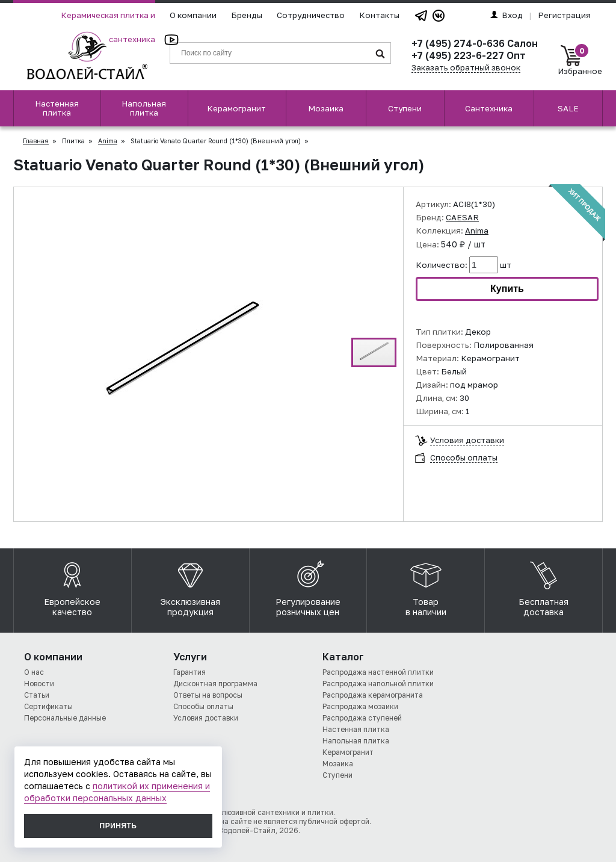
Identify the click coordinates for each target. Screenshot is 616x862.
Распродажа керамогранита (373, 695)
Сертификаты (48, 706)
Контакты (379, 15)
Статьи (37, 695)
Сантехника (489, 108)
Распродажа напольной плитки (378, 684)
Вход (507, 15)
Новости (39, 684)
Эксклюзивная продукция (190, 586)
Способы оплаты (464, 458)
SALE (568, 108)
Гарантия (189, 672)
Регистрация (564, 15)
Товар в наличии (426, 586)
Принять (119, 826)
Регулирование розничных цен (308, 586)
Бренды (247, 15)
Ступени (405, 108)
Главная (36, 141)
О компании (193, 15)
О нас (34, 672)
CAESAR (462, 217)
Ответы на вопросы (208, 695)
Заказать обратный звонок (466, 67)
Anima (108, 141)
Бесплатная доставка (544, 586)
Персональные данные (65, 718)
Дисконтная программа (215, 684)
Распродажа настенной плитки (378, 672)
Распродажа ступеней (362, 718)
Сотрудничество (311, 15)
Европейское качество (72, 586)
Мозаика (326, 108)
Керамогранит (236, 108)
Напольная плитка (144, 108)
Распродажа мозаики (360, 706)
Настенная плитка (57, 108)
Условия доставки (467, 440)
